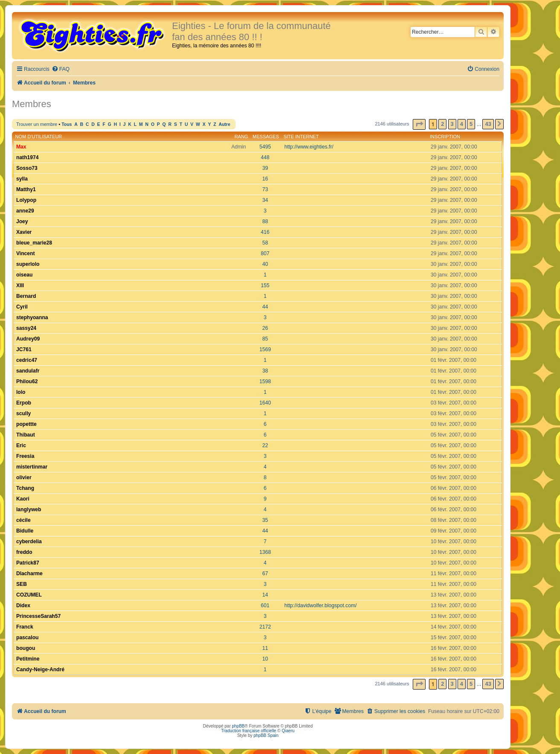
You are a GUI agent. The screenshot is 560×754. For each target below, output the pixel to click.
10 (265, 659)
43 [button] (488, 124)
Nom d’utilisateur (39, 137)
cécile (23, 520)
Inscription (445, 137)
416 (265, 232)
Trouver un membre (37, 124)
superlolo (28, 264)
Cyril (22, 307)
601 (265, 606)
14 (265, 595)
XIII (20, 285)
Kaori (23, 499)
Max (21, 147)
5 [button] (471, 124)
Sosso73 (27, 168)
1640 (265, 403)
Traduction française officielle (249, 731)
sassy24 (26, 328)
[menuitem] (61, 69)
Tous (67, 124)
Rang (241, 137)
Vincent (25, 253)
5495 (265, 147)
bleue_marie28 (34, 243)
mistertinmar (32, 467)
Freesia (25, 456)
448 (265, 157)
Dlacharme (29, 574)
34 (265, 200)
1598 (265, 381)
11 (265, 648)
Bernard (26, 296)
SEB (22, 584)
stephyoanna (32, 317)
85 (265, 339)
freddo (24, 552)
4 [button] (462, 124)
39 (265, 168)
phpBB (238, 726)
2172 (265, 627)
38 (265, 371)
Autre (224, 124)
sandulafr (28, 371)
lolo (21, 392)
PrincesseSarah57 (38, 616)
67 (265, 574)
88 (265, 221)
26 (265, 328)
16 (265, 179)
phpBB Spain (266, 735)
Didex (23, 606)
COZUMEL (29, 595)
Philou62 (27, 381)
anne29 (25, 211)
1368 (265, 552)
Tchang (25, 488)
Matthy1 (26, 189)
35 (265, 520)
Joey (22, 221)
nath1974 (27, 157)
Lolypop (26, 200)
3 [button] (452, 124)
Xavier (24, 232)
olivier (24, 477)
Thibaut (26, 435)
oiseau (24, 275)
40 (265, 264)
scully (23, 413)
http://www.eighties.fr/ (309, 147)
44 (265, 307)
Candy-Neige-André (40, 670)
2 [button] (442, 124)
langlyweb (29, 509)
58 (265, 243)
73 (265, 189)
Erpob (24, 403)
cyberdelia (29, 541)
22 (265, 445)
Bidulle (25, 531)
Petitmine (28, 659)
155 (265, 285)
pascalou (27, 638)
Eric (21, 445)
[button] (419, 124)
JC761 (24, 349)
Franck (25, 627)
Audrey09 (28, 339)
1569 (265, 349)
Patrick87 (28, 563)
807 (265, 253)
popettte (26, 424)
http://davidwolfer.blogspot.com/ (320, 606)
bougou (26, 648)
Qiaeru (288, 731)
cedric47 (27, 360)
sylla (22, 179)
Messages (266, 137)
